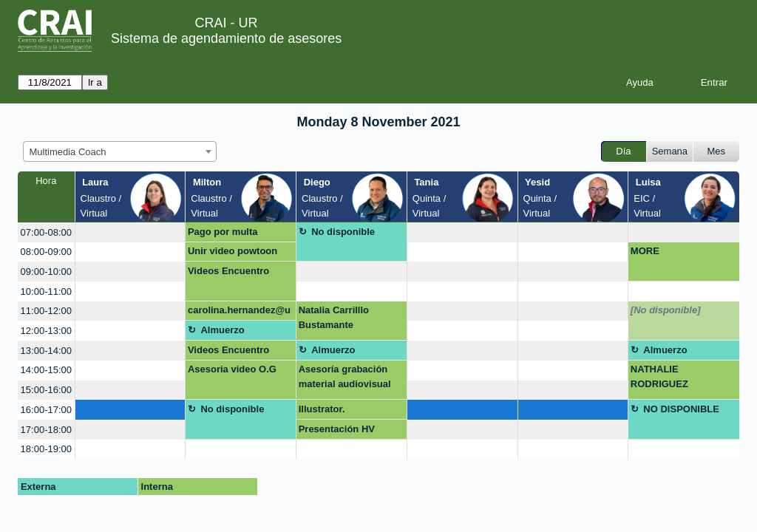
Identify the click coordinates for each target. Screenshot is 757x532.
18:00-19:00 (46, 449)
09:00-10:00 (46, 272)
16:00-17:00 (46, 410)
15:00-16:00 (46, 390)
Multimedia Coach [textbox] (68, 152)
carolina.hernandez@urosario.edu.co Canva (239, 313)
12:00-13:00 (46, 331)
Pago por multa (223, 232)
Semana (670, 151)
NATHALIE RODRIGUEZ (659, 376)
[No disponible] (666, 310)
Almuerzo (222, 330)
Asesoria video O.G (232, 369)
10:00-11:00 (46, 291)
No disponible (343, 232)
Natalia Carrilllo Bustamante (334, 317)
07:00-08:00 (46, 232)
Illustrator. (322, 409)
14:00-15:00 (46, 370)
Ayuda (640, 82)
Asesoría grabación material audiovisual (345, 376)
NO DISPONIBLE (681, 409)
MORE (645, 251)
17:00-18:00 (46, 430)
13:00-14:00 (46, 351)
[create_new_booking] (130, 232)
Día (623, 151)
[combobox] (120, 151)
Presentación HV (337, 429)
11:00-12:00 (46, 311)
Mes (717, 151)
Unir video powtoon (232, 251)
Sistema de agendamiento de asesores (226, 38)
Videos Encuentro (228, 271)
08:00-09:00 (46, 252)
